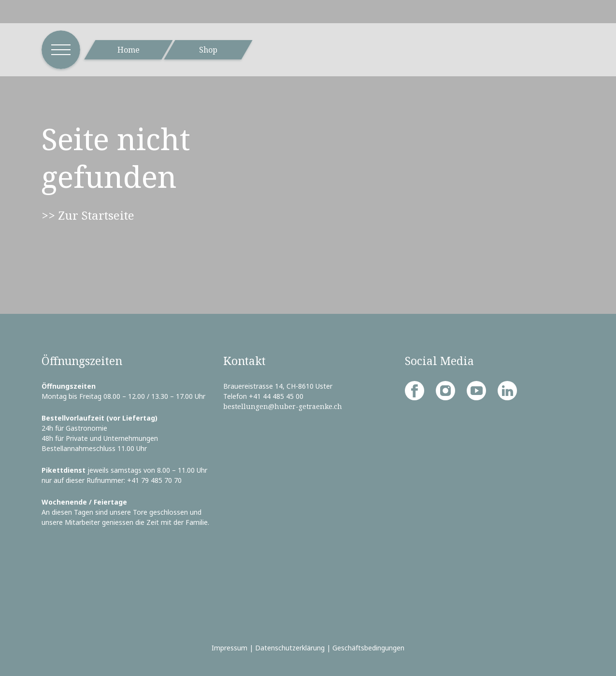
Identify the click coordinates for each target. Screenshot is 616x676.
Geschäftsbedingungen (368, 648)
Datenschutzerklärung (290, 648)
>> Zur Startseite (88, 215)
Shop (208, 50)
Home (129, 50)
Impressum (229, 648)
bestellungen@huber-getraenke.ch (283, 406)
